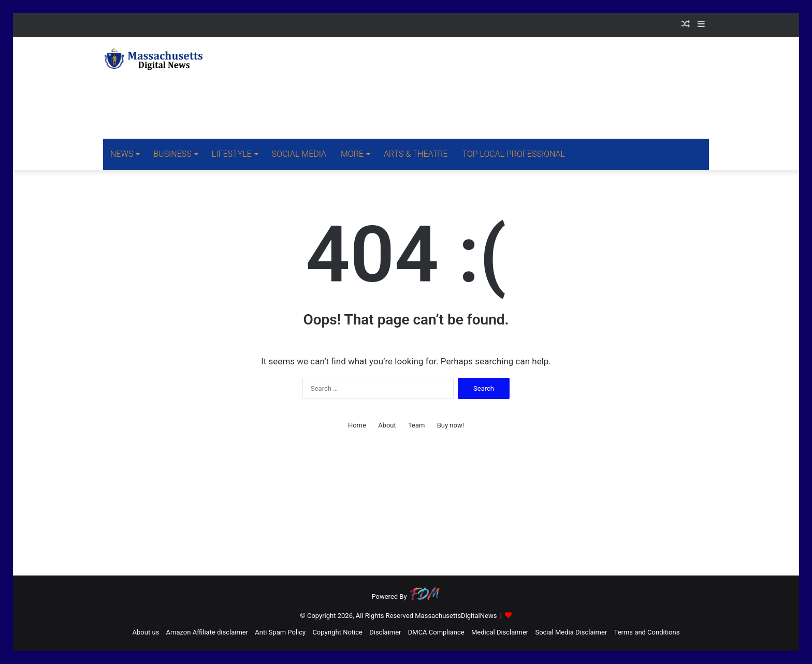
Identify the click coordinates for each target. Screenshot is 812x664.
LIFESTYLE (232, 154)
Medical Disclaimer (500, 632)
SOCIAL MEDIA (299, 154)
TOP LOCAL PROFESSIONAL (514, 154)
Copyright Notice (337, 632)
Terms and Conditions (647, 632)
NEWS (122, 154)
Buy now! (451, 425)
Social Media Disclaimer (571, 632)
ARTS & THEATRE (416, 154)
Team (417, 425)
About (387, 425)
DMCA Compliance (436, 632)
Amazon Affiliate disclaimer (207, 632)
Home (357, 425)
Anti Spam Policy (280, 632)
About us (146, 632)
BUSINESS (172, 154)
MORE (352, 154)
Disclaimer (385, 632)
